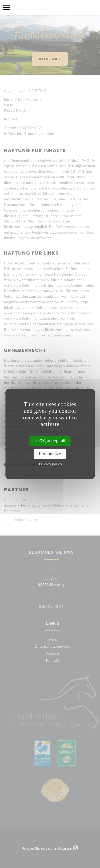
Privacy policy (51, 464)
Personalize (50, 454)
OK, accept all (50, 441)
